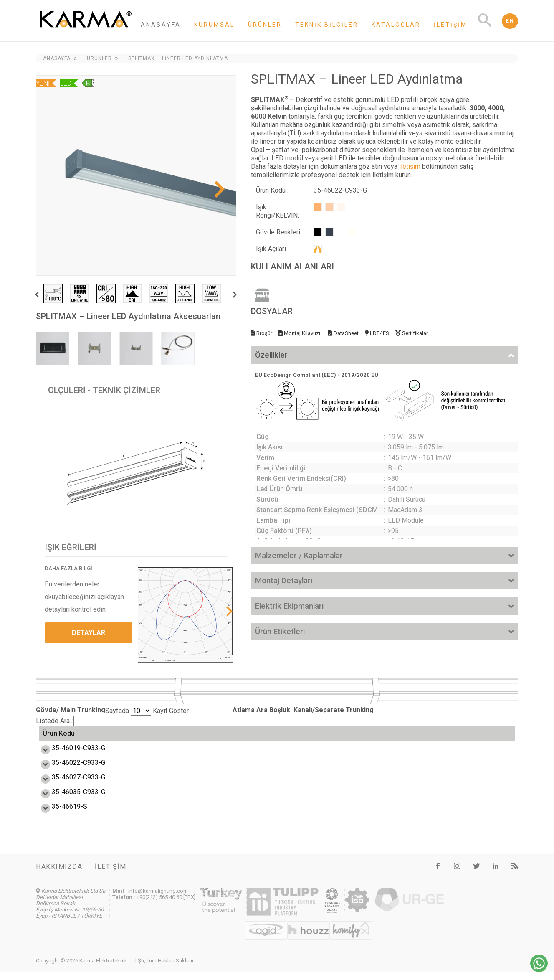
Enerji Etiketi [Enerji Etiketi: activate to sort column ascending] (302, 738)
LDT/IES (377, 333)
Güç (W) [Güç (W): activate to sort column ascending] (126, 737)
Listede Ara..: (95, 721)
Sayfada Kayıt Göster (147, 711)
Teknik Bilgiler (327, 25)
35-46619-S (60, 814)
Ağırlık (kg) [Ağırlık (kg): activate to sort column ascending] (479, 737)
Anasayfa (161, 25)
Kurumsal (214, 25)
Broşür (262, 333)
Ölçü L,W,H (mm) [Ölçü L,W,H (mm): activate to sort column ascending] (358, 737)
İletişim (450, 25)
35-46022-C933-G (69, 771)
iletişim (410, 166)
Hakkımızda (59, 875)
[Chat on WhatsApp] (539, 970)
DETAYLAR (89, 633)
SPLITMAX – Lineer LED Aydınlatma (178, 58)
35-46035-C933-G (69, 800)
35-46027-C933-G (69, 785)
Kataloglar (396, 25)
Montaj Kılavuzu (300, 333)
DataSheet (343, 333)
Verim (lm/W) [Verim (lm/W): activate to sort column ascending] (205, 737)
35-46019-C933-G (69, 756)
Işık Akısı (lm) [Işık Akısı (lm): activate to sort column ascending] (254, 737)
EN (510, 21)
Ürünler (265, 25)
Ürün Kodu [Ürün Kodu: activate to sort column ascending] (59, 738)
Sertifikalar (412, 333)
